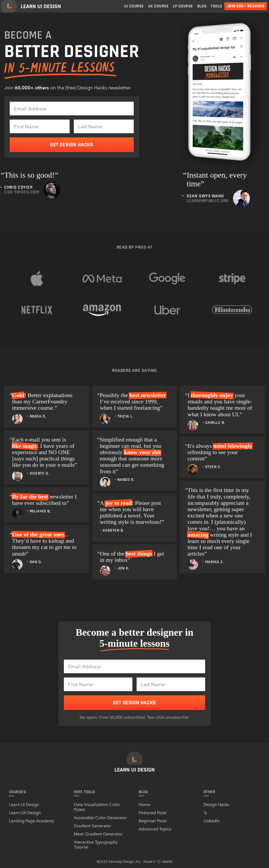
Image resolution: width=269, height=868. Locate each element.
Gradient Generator (93, 826)
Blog (202, 6)
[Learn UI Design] (31, 6)
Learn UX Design (25, 813)
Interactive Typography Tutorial (96, 845)
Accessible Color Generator (100, 818)
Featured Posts (153, 813)
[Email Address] (72, 109)
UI (134, 6)
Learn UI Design (24, 805)
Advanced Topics (155, 829)
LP (183, 6)
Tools (216, 6)
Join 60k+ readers (246, 6)
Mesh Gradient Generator (98, 834)
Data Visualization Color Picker (97, 807)
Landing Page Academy (32, 821)
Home (144, 805)
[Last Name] (104, 126)
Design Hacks (216, 805)
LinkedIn (212, 821)
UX (158, 6)
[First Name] (40, 126)
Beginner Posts (153, 821)
